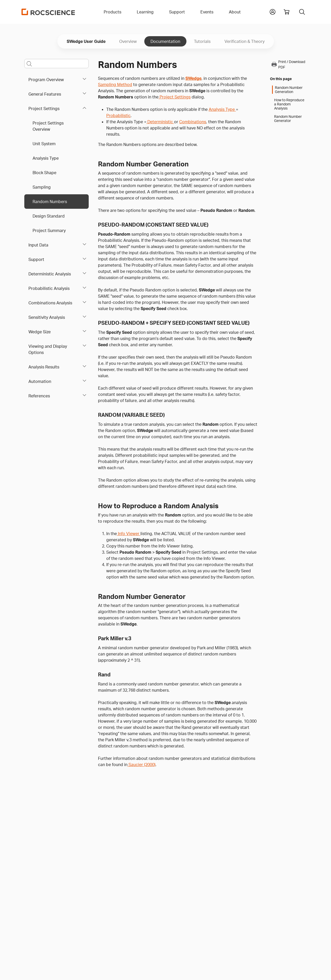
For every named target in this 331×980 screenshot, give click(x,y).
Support (36, 259)
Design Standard (49, 216)
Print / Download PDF (288, 64)
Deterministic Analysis (50, 274)
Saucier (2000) (141, 765)
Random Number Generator (288, 119)
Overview (128, 41)
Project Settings (44, 109)
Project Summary (49, 230)
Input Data (38, 245)
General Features (45, 94)
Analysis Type (46, 158)
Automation (40, 381)
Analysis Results (44, 367)
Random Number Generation (289, 90)
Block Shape (44, 173)
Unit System (44, 144)
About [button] (235, 12)
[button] (273, 11)
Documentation (165, 41)
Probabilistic (118, 115)
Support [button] (177, 12)
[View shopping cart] (287, 12)
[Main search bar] (57, 64)
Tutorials (202, 41)
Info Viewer (129, 534)
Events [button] (207, 12)
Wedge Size (40, 332)
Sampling (42, 187)
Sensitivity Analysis (47, 317)
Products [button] (112, 12)
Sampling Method (115, 84)
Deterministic (160, 122)
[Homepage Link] (48, 12)
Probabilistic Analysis (49, 288)
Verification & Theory (245, 41)
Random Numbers (50, 202)
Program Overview (46, 80)
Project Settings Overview (48, 126)
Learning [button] (145, 12)
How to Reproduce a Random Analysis (289, 104)
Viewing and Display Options (48, 349)
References (39, 396)
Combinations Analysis (50, 303)
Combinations (193, 122)
